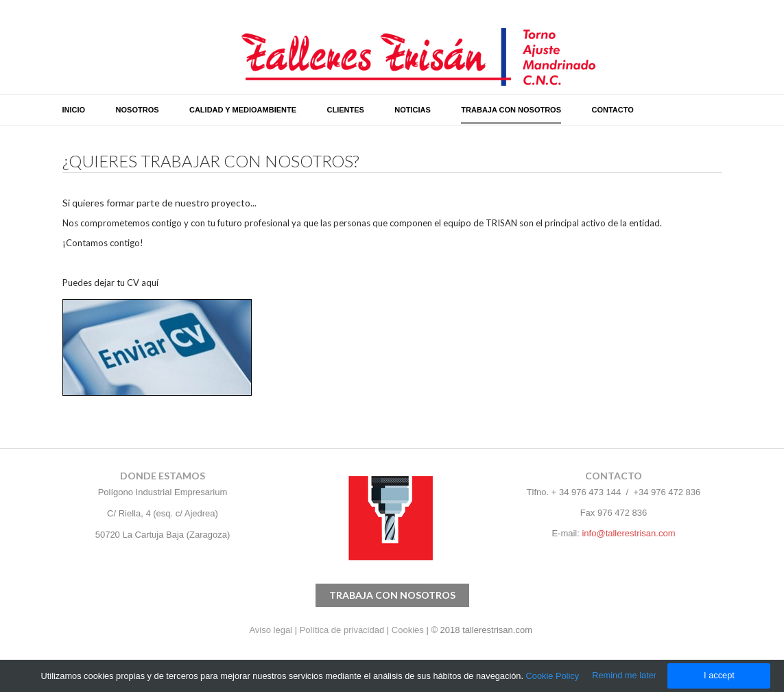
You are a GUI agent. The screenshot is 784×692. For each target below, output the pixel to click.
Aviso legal (272, 630)
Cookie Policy (553, 676)
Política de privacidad (342, 630)
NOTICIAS (413, 110)
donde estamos (163, 476)
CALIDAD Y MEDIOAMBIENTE (243, 110)
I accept (719, 675)
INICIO (74, 110)
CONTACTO (612, 110)
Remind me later (624, 675)
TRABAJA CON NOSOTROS (511, 110)
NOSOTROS (138, 110)
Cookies (408, 630)
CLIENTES (345, 110)
